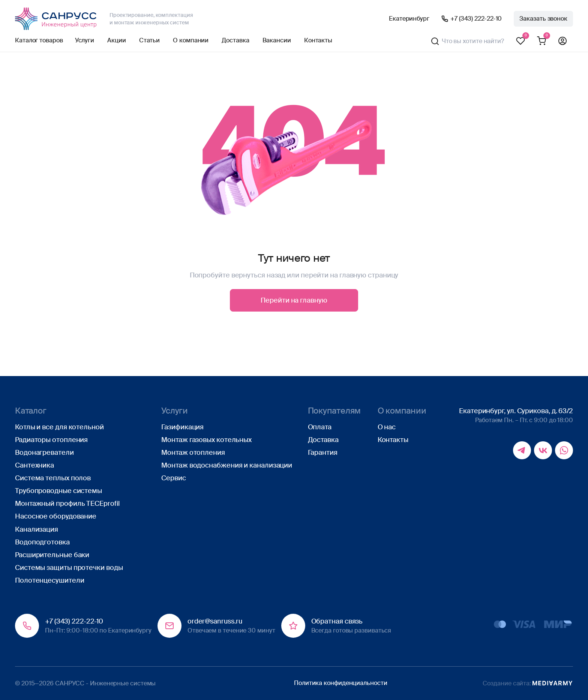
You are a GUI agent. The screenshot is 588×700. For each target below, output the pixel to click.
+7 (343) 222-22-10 (476, 19)
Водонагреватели (44, 453)
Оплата (320, 427)
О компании (191, 40)
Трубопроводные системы (58, 491)
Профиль (562, 41)
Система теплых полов (53, 478)
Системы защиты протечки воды (69, 568)
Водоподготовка (42, 542)
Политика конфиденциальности (341, 683)
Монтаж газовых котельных (206, 440)
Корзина (541, 41)
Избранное (520, 41)
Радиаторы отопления (51, 440)
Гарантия (323, 453)
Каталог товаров (39, 40)
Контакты (318, 40)
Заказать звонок (543, 19)
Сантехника (34, 465)
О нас (387, 427)
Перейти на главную (294, 300)
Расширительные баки (52, 555)
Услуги (85, 40)
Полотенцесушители (49, 580)
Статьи (149, 40)
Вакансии (277, 40)
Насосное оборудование (56, 516)
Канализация (37, 529)
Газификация (182, 427)
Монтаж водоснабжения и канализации (227, 465)
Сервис (173, 478)
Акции (117, 40)
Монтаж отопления (193, 453)
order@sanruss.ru (215, 621)
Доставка (235, 40)
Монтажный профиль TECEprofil (67, 504)
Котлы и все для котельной (59, 427)
